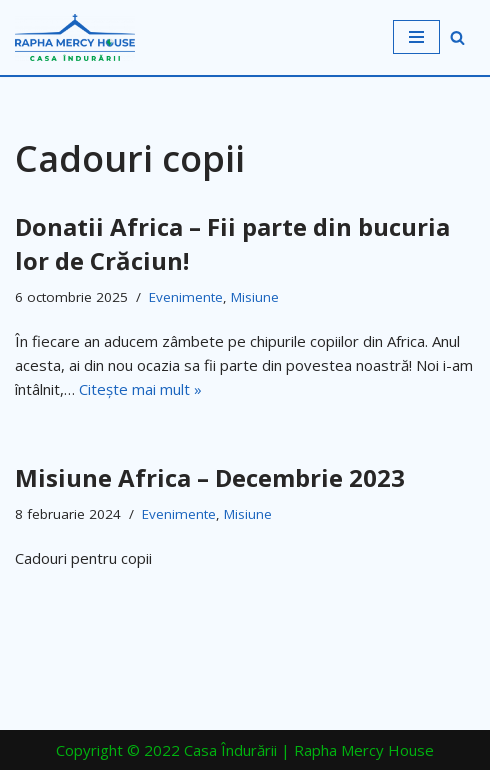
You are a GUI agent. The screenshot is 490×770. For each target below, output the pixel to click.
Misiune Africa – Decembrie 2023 (210, 477)
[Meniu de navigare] (416, 37)
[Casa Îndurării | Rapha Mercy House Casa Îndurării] (75, 37)
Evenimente (186, 297)
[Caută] (457, 37)
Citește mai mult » (140, 389)
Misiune (255, 297)
